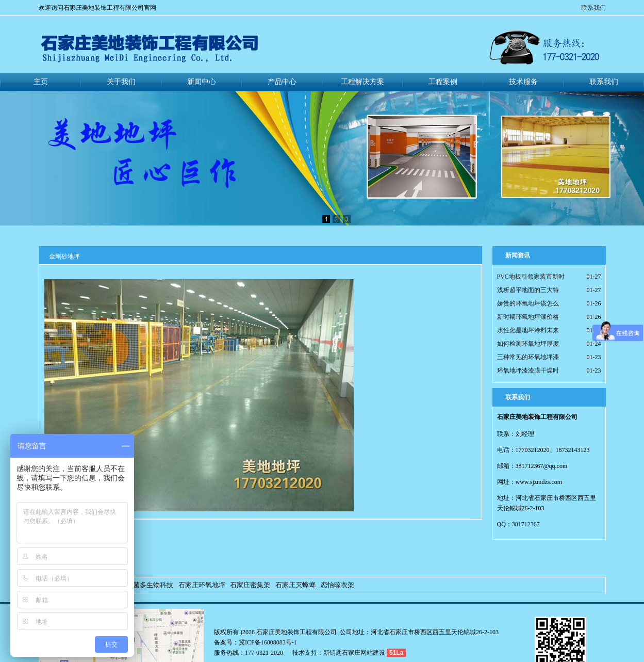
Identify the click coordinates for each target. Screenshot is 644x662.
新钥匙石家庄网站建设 (354, 653)
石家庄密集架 (250, 585)
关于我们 (121, 82)
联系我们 (593, 8)
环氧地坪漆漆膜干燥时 (528, 370)
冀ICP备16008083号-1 (268, 642)
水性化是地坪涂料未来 (528, 330)
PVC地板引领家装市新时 (531, 277)
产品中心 (282, 82)
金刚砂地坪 (64, 256)
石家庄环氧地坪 (202, 585)
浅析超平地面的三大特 (528, 290)
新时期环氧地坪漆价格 (528, 317)
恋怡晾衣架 (337, 585)
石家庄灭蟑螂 (295, 585)
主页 (41, 82)
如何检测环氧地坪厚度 (528, 344)
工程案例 (443, 82)
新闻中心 (202, 82)
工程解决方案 (362, 82)
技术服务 (523, 82)
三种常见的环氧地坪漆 (528, 357)
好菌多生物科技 (150, 585)
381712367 (526, 524)
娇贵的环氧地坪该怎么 (528, 303)
